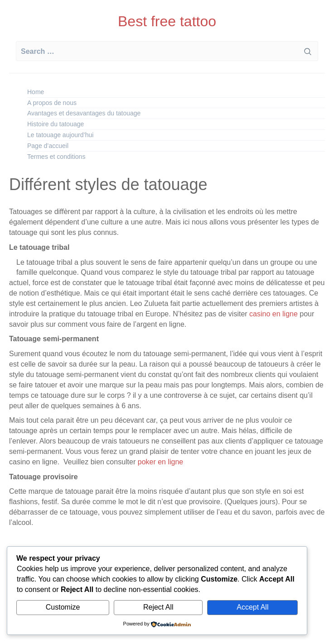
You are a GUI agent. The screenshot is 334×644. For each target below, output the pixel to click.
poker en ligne (159, 462)
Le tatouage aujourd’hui (60, 135)
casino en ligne (273, 314)
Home (36, 92)
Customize (63, 607)
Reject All (158, 607)
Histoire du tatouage (56, 124)
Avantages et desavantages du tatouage (84, 113)
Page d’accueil (48, 146)
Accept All (252, 607)
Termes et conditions (56, 157)
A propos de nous (52, 103)
